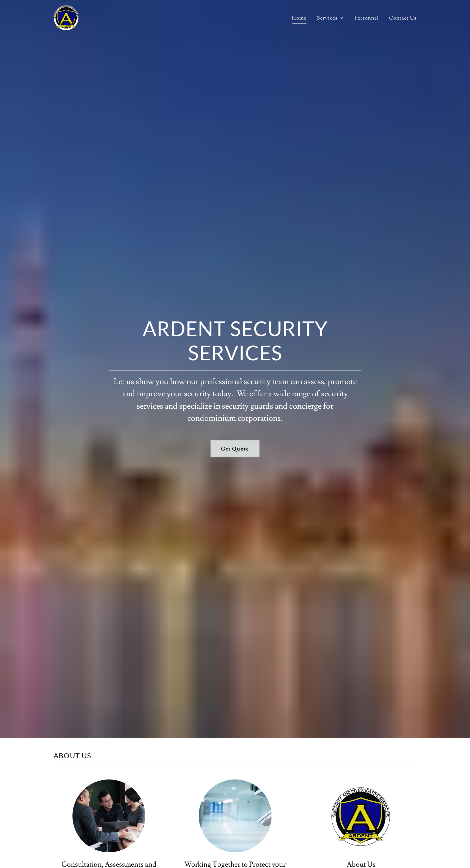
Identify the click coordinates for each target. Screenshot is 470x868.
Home (299, 18)
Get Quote (235, 449)
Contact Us (403, 18)
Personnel (367, 18)
